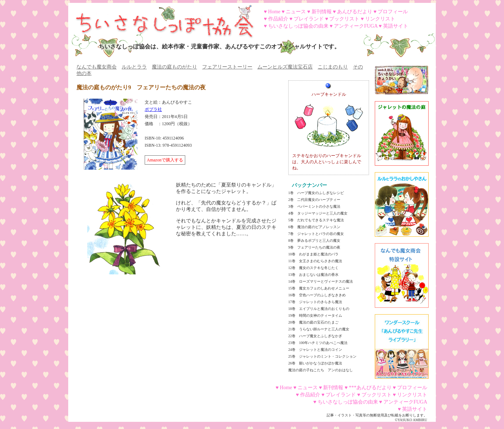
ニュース (296, 12)
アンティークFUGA (356, 26)
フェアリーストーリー (227, 67)
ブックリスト (344, 19)
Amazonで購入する (165, 160)
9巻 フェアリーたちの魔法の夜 (314, 247)
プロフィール (393, 12)
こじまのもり (333, 67)
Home (274, 12)
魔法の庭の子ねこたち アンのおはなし (321, 370)
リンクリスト (380, 19)
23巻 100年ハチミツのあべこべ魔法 (318, 343)
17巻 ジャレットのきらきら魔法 (315, 302)
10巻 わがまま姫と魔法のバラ (313, 254)
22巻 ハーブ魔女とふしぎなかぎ (315, 336)
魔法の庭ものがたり (174, 67)
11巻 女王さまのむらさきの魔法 (315, 261)
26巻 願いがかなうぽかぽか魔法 (315, 363)
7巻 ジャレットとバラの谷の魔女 (316, 234)
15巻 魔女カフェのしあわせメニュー (319, 288)
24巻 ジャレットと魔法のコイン (315, 350)
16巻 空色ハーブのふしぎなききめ (317, 295)
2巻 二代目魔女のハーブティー (314, 200)
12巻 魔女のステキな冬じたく (313, 268)
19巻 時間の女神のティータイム (315, 315)
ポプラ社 (153, 109)
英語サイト (396, 26)
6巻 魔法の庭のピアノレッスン (314, 227)
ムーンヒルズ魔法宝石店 (285, 67)
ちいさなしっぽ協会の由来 (298, 26)
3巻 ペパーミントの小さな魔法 (314, 206)
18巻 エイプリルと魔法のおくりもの (319, 309)
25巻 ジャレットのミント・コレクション (322, 356)
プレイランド (309, 19)
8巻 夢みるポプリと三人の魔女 (314, 241)
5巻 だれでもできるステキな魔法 (316, 220)
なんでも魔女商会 (97, 67)
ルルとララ (134, 67)
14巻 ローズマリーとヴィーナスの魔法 (321, 281)
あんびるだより (355, 12)
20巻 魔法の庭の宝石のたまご (313, 322)
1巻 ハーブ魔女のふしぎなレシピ (316, 193)
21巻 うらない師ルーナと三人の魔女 (319, 329)
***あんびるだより (370, 388)
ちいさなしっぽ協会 (162, 19)
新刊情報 (322, 12)
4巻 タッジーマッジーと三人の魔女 (318, 213)
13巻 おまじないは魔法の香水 (313, 275)
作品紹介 (278, 19)
